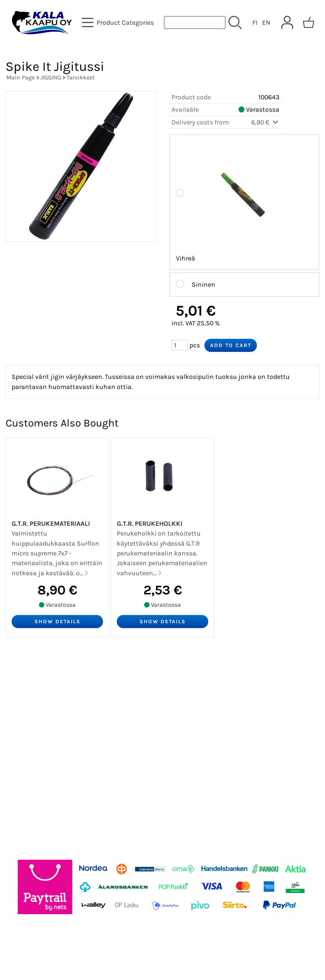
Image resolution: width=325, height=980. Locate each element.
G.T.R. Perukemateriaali (51, 524)
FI (255, 22)
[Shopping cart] (309, 22)
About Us (26, 708)
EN (266, 22)
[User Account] (287, 22)
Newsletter (29, 690)
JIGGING (51, 77)
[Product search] (195, 22)
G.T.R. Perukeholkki (150, 524)
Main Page (21, 77)
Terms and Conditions (49, 744)
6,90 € (265, 122)
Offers (20, 672)
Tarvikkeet (81, 77)
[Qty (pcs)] (180, 345)
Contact (24, 726)
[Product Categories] (119, 22)
